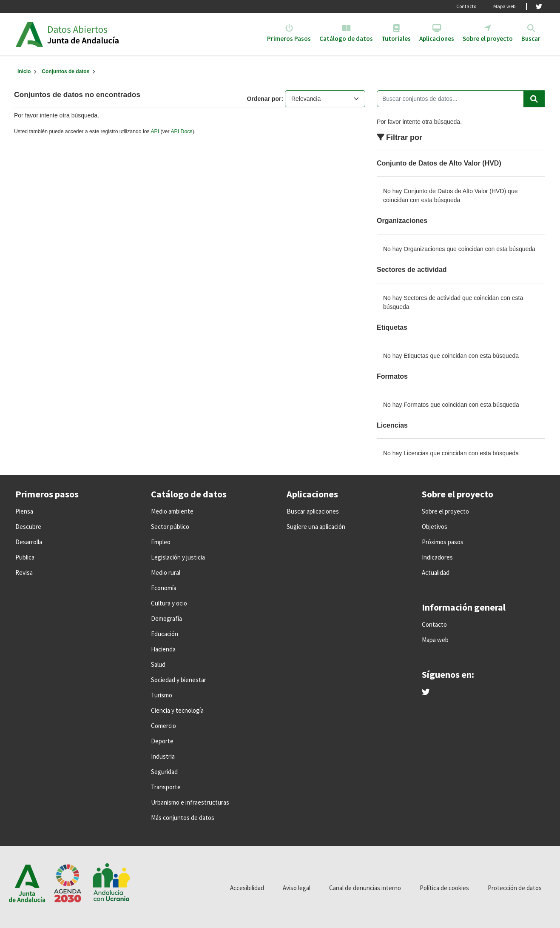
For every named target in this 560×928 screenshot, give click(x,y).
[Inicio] (24, 71)
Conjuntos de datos (65, 71)
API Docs (181, 131)
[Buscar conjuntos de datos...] (461, 99)
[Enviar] (534, 99)
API (155, 131)
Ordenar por (264, 99)
